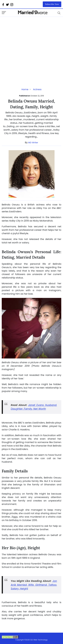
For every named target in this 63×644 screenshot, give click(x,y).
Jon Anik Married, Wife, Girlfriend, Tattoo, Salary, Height (34, 585)
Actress (37, 89)
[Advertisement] (31, 48)
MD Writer (33, 143)
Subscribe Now (52, 4)
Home (25, 89)
